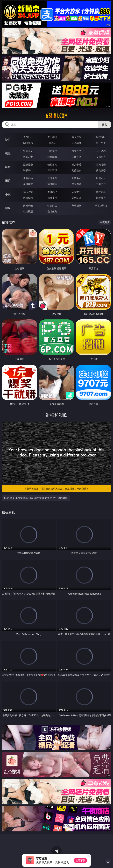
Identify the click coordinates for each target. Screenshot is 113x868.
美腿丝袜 (28, 184)
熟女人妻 (28, 157)
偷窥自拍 (28, 178)
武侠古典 (101, 192)
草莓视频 (76, 206)
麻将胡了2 (28, 143)
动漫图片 (101, 178)
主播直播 (76, 157)
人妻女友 (76, 192)
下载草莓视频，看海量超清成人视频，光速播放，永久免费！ (67, 489)
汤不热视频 (101, 206)
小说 (8, 194)
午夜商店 (52, 206)
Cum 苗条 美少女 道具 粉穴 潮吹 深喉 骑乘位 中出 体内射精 (36, 498)
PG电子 (28, 137)
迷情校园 (28, 198)
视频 (8, 153)
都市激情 (28, 192)
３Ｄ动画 (101, 151)
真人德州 (52, 137)
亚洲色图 (52, 178)
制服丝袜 (28, 170)
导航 (8, 208)
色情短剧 (52, 211)
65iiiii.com (56, 116)
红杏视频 (28, 211)
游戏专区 (101, 137)
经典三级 (52, 170)
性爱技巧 (101, 198)
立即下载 (80, 860)
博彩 (8, 140)
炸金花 (52, 143)
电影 (8, 167)
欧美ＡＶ (76, 151)
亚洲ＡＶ (28, 151)
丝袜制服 (52, 157)
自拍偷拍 (52, 151)
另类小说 (52, 198)
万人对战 (76, 137)
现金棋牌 (76, 143)
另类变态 (101, 170)
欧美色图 (76, 178)
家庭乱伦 (52, 192)
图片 (8, 181)
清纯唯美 (52, 184)
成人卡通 (76, 164)
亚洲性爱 (28, 164)
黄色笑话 (76, 198)
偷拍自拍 (52, 164)
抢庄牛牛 (101, 143)
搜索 (104, 125)
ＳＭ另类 (101, 157)
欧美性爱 (101, 164)
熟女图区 (76, 184)
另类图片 (101, 184)
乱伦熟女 (76, 170)
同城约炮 (28, 206)
